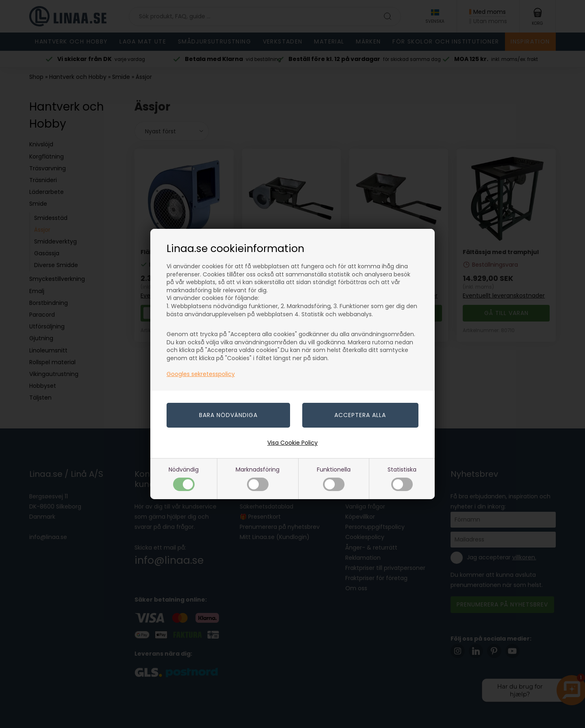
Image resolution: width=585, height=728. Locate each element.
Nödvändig (184, 478)
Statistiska (402, 478)
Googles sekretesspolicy (201, 374)
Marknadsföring (258, 478)
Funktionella (334, 478)
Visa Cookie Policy (292, 443)
